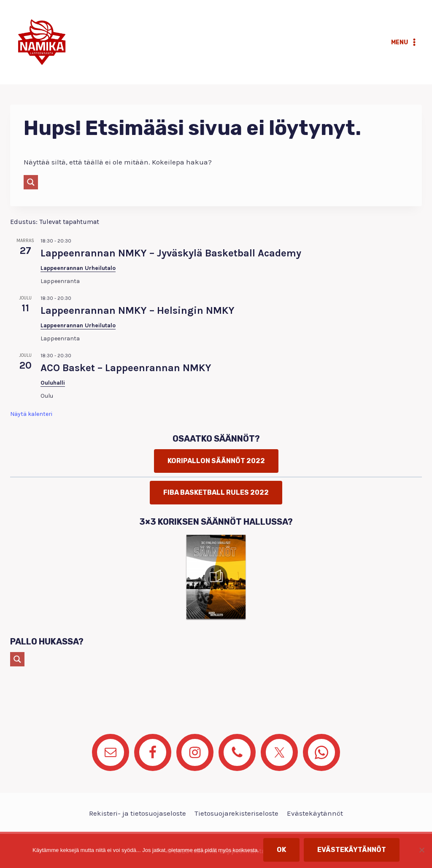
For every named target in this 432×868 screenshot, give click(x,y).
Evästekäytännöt (315, 813)
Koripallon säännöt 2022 (216, 461)
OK (281, 850)
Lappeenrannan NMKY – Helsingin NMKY (138, 310)
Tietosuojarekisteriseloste (236, 813)
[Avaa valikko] (405, 42)
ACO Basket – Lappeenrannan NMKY (126, 368)
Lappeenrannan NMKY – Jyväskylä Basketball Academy (171, 253)
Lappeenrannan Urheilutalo (78, 268)
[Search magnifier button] (31, 182)
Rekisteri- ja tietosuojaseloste (138, 813)
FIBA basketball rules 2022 (216, 492)
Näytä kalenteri (31, 414)
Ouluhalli (53, 383)
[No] (421, 850)
